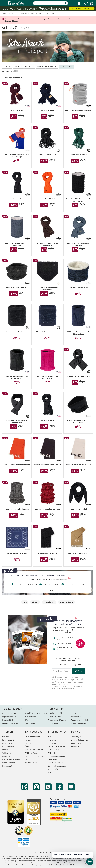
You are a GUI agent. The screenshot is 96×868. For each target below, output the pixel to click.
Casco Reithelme (78, 713)
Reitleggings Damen (10, 723)
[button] (3, 3)
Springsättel (30, 723)
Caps (25, 602)
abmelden (71, 688)
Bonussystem (30, 743)
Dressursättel (8, 720)
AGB (50, 737)
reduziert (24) (8, 71)
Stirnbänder (49, 602)
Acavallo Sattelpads (79, 723)
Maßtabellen (76, 743)
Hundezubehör (8, 746)
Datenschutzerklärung (60, 686)
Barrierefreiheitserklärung (58, 746)
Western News (63, 665)
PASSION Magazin (32, 753)
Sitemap (51, 772)
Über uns (29, 746)
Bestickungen (76, 737)
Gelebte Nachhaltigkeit (34, 750)
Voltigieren (6, 753)
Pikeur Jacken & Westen (57, 720)
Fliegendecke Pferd (10, 713)
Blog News (77, 665)
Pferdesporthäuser (32, 737)
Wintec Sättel (53, 723)
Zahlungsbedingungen (57, 766)
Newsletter (75, 746)
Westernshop (7, 737)
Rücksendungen (54, 750)
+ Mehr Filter (67, 67)
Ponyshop (6, 756)
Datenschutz (53, 743)
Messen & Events (32, 763)
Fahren (5, 750)
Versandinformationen (57, 763)
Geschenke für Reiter (10, 743)
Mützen (35, 602)
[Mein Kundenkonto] (79, 5)
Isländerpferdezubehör (11, 759)
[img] (92, 4)
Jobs (27, 759)
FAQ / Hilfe (52, 753)
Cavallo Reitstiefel (55, 713)
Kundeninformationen (57, 756)
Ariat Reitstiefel (77, 717)
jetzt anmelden (48, 590)
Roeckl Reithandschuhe (80, 720)
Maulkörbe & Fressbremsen (36, 713)
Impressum (52, 740)
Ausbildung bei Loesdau (35, 756)
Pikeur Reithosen (55, 717)
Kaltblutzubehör (9, 763)
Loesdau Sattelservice (79, 740)
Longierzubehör (8, 740)
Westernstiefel (31, 717)
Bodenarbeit (7, 766)
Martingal (29, 720)
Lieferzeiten (53, 759)
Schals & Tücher (67, 602)
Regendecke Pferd (9, 717)
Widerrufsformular (55, 769)
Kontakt (28, 740)
